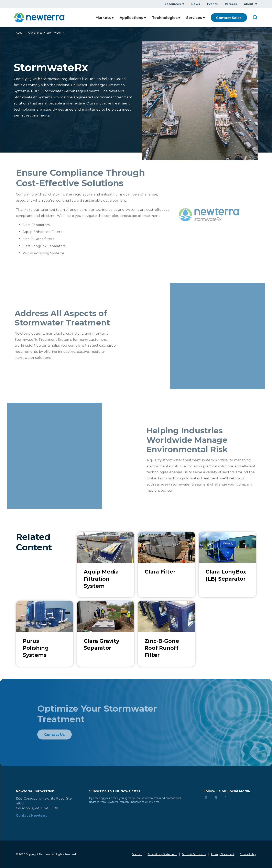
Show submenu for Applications (146, 18)
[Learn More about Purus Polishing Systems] (45, 634)
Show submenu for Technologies (179, 18)
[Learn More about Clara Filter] (166, 565)
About (20, 33)
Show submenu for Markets (113, 18)
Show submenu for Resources (183, 4)
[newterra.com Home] (40, 18)
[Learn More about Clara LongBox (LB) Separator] (227, 565)
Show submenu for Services (204, 18)
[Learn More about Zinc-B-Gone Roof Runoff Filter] (166, 634)
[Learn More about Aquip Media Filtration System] (106, 565)
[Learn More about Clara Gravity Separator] (106, 634)
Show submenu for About (256, 4)
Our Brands (35, 33)
